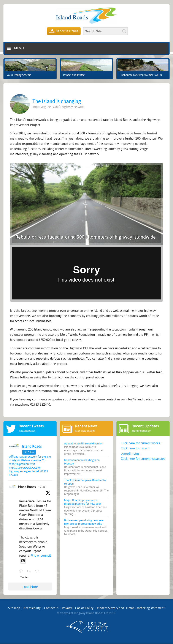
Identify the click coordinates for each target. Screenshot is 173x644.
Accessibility (32, 608)
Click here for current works (140, 443)
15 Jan (42, 487)
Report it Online (64, 31)
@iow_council (41, 556)
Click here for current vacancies (143, 459)
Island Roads (27, 487)
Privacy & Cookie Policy (78, 608)
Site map (14, 608)
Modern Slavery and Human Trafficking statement (131, 608)
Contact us (51, 608)
